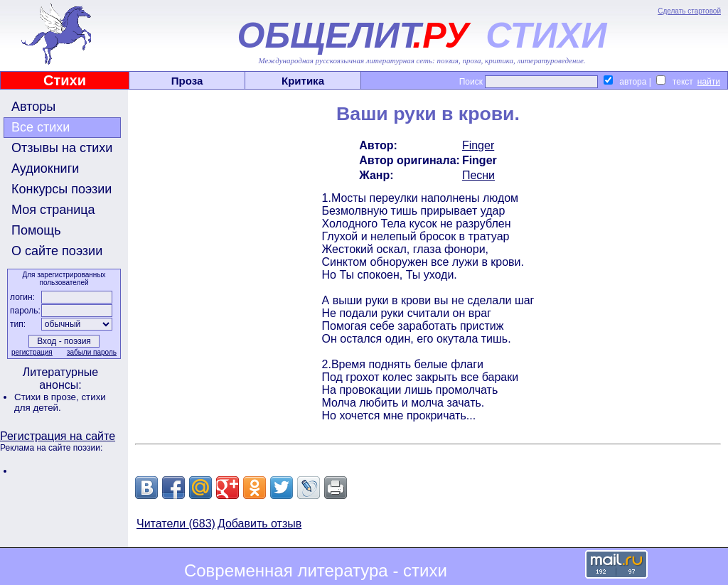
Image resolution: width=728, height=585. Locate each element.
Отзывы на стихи (62, 148)
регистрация (32, 352)
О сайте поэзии (57, 251)
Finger (478, 145)
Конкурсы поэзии (61, 189)
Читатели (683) (176, 524)
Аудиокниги (45, 168)
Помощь (36, 230)
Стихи (65, 80)
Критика (303, 81)
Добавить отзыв (259, 524)
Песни (478, 175)
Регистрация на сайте (58, 436)
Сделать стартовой (689, 11)
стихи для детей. (60, 402)
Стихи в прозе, (48, 397)
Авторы (33, 107)
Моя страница (53, 210)
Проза (187, 81)
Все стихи (41, 127)
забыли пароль (92, 352)
